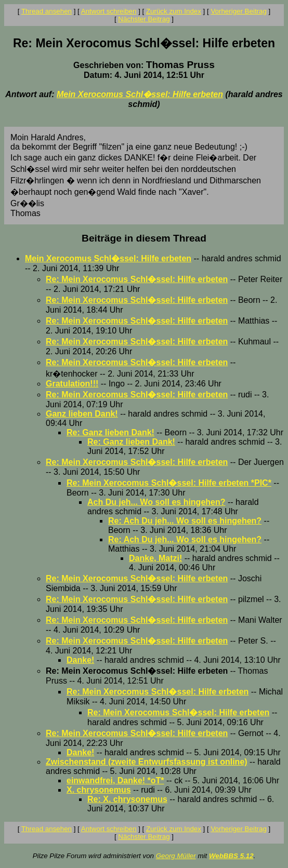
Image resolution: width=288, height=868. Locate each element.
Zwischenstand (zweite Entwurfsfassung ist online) (147, 762)
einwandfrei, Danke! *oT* (115, 780)
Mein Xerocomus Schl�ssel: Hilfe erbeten (140, 94)
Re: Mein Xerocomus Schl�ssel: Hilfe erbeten (137, 279)
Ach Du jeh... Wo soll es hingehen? (156, 502)
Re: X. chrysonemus (127, 799)
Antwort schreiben (109, 11)
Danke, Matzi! (155, 558)
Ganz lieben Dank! (82, 414)
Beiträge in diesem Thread (144, 238)
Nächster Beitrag (144, 19)
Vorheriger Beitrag (238, 11)
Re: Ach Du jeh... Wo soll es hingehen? (185, 521)
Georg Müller (176, 856)
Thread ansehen (47, 11)
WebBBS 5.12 (231, 856)
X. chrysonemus (99, 790)
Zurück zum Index (174, 11)
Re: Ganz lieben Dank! (110, 432)
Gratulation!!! (72, 384)
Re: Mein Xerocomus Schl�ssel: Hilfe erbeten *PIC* (169, 483)
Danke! (80, 660)
